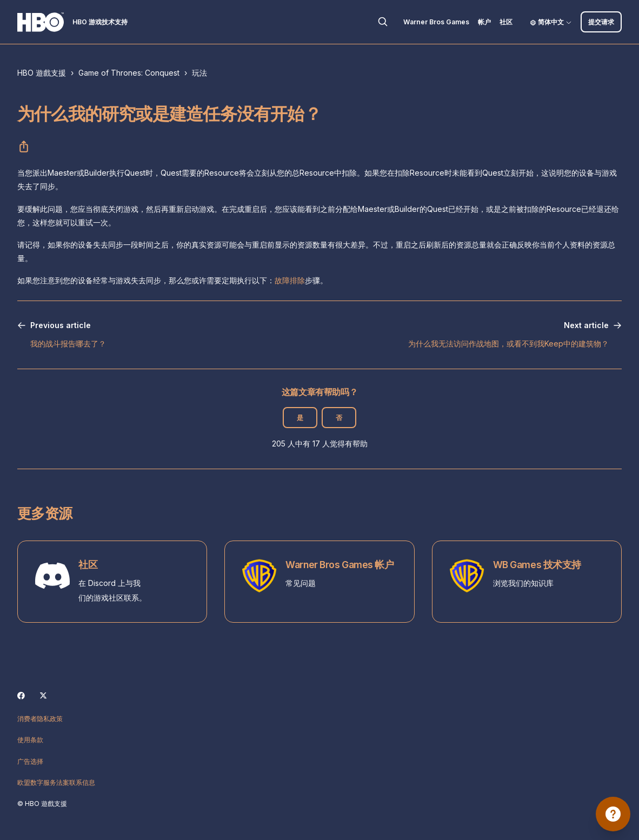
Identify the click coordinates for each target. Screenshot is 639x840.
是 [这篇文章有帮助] (300, 418)
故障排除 (290, 280)
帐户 (484, 22)
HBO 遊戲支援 (42, 73)
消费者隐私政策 (40, 719)
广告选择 (30, 761)
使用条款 (30, 740)
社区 (506, 22)
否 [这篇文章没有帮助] (339, 418)
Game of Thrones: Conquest (129, 73)
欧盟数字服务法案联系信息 (56, 782)
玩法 (199, 73)
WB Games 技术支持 (537, 565)
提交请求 (601, 22)
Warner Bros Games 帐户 (340, 565)
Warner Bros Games (436, 22)
